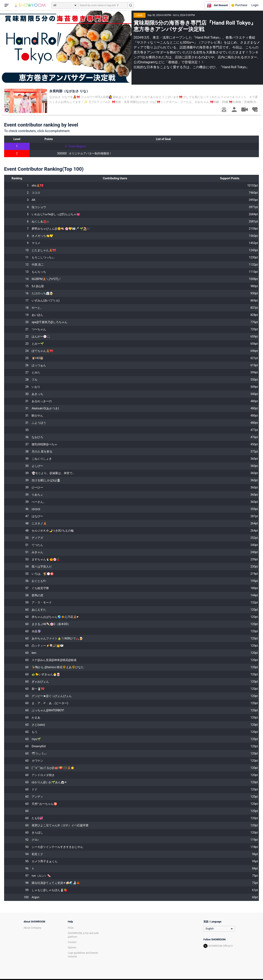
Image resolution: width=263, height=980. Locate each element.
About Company (32, 928)
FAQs (71, 928)
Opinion (72, 948)
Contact (72, 942)
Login (255, 5)
